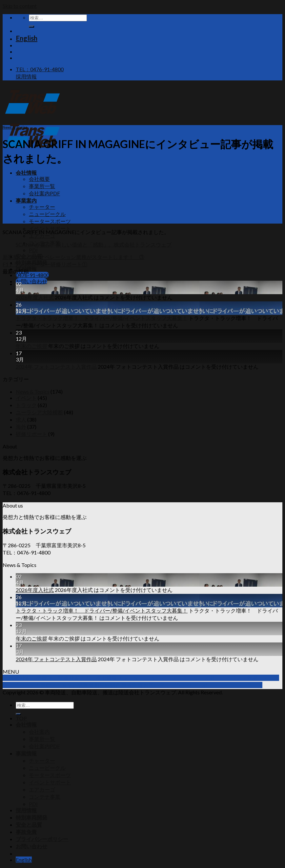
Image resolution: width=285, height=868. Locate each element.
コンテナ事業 (45, 797)
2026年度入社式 (35, 297)
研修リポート (31, 434)
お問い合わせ (31, 846)
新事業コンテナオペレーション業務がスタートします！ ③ (73, 257)
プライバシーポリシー (42, 839)
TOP (21, 718)
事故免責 (26, 832)
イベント (26, 398)
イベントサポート (50, 228)
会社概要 (39, 179)
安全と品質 (29, 825)
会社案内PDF (44, 193)
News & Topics (15, 127)
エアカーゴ (42, 789)
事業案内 (26, 200)
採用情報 (26, 810)
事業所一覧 (42, 186)
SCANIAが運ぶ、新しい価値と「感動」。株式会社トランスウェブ (94, 244)
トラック (26, 405)
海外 (21, 427)
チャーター (42, 207)
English (27, 38)
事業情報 (26, 753)
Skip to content (20, 6)
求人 (21, 419)
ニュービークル (47, 214)
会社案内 (39, 732)
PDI (33, 250)
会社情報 (26, 173)
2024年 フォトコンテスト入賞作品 (56, 367)
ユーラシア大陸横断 (39, 412)
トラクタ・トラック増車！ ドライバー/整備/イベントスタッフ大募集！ (102, 318)
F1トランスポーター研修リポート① (45, 264)
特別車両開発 (31, 817)
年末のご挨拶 (31, 346)
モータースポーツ (50, 221)
